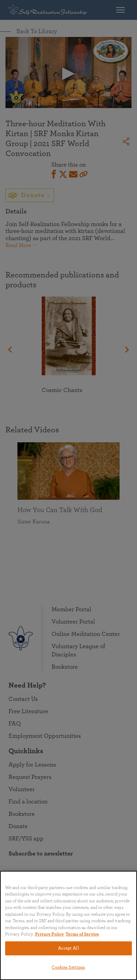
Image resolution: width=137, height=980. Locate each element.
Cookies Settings (68, 968)
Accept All (68, 948)
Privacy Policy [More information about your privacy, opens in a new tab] (50, 934)
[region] (68, 925)
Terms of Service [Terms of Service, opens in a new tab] (82, 934)
